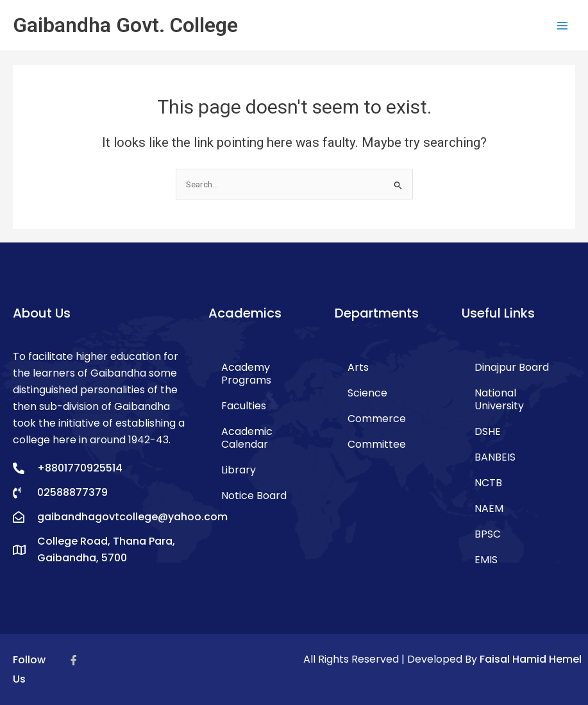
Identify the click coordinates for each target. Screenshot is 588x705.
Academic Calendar (247, 438)
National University (499, 399)
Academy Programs (246, 374)
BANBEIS (495, 457)
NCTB (488, 483)
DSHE (488, 431)
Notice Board (254, 496)
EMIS (486, 560)
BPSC (488, 534)
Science (367, 393)
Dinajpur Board (512, 367)
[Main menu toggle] (563, 25)
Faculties (244, 406)
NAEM (489, 508)
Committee (377, 444)
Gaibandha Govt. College (125, 25)
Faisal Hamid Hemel (531, 659)
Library (239, 470)
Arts (358, 367)
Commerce (377, 419)
